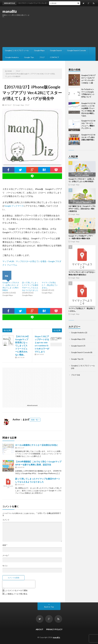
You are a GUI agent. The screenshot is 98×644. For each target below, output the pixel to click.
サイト (5, 566)
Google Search (56, 50)
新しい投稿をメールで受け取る (15, 594)
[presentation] (19, 584)
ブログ (42, 57)
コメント (6, 520)
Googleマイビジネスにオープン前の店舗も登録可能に (88, 137)
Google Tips (29, 57)
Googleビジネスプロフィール (17, 50)
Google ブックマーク (14, 206)
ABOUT (39, 629)
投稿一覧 (34, 420)
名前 (5, 545)
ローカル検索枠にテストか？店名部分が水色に (37, 445)
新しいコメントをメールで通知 (15, 590)
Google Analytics (12, 57)
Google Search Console (76, 50)
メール (6, 555)
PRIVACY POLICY (54, 629)
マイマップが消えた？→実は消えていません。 (50, 285)
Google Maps (39, 50)
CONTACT (55, 57)
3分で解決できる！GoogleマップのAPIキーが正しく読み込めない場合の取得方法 (82, 209)
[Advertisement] (66, 27)
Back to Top (49, 607)
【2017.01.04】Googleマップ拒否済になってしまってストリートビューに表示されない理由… (22, 345)
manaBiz (10, 11)
